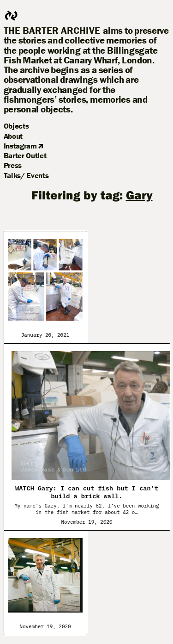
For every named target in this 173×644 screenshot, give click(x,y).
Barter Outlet (25, 155)
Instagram (24, 146)
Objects (16, 126)
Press (13, 165)
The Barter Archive (52, 31)
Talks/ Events (26, 175)
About (13, 136)
